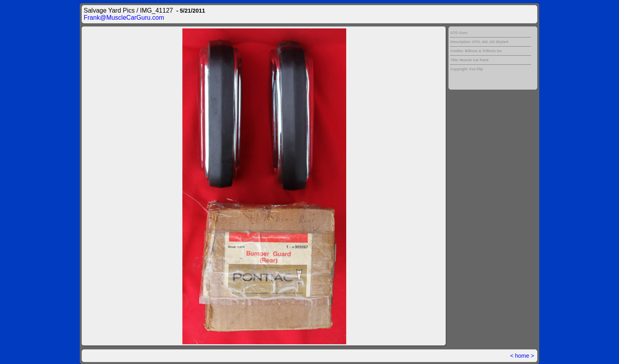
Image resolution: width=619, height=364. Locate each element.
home (522, 356)
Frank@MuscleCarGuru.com (124, 18)
